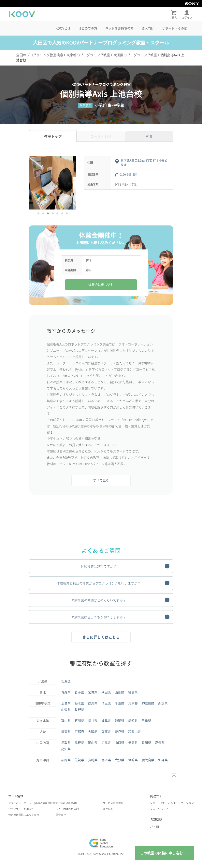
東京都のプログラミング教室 (88, 55)
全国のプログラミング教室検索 (40, 55)
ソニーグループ (159, 809)
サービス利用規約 (113, 803)
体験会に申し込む (101, 285)
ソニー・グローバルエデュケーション (172, 803)
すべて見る (101, 480)
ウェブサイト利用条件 (21, 809)
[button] (38, 213)
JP (152, 827)
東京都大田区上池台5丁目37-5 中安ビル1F (144, 163)
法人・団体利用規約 (67, 809)
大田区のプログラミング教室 (135, 55)
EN (157, 827)
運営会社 (61, 815)
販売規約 (108, 809)
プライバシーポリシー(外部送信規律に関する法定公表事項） (43, 803)
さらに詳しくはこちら (101, 637)
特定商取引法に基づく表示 (24, 815)
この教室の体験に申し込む (165, 853)
